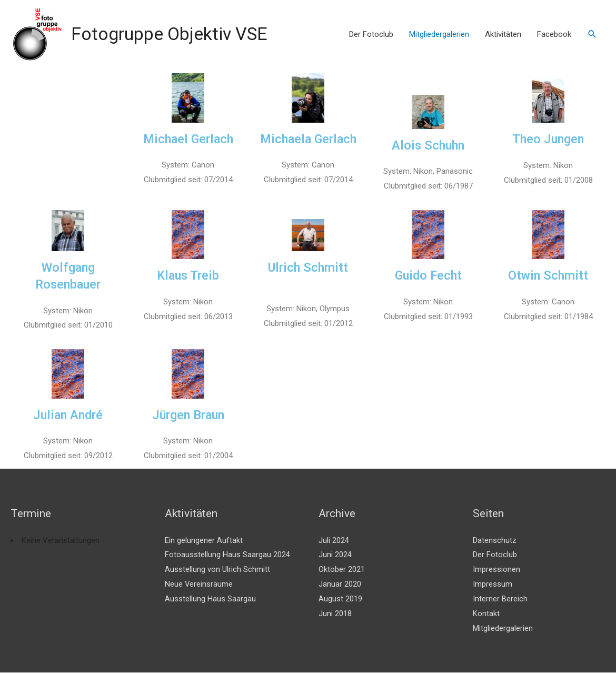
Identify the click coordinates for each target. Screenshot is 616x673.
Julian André (68, 415)
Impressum (493, 585)
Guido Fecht (428, 276)
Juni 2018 (335, 614)
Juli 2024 (334, 540)
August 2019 (340, 599)
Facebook (554, 34)
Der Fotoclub (371, 34)
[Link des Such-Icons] (592, 34)
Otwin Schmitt (548, 276)
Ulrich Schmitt (308, 268)
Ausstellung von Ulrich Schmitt (217, 570)
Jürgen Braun (188, 415)
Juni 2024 (335, 555)
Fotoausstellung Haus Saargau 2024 (227, 555)
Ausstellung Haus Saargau (210, 599)
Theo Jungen (548, 139)
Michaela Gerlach (308, 139)
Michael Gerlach (188, 139)
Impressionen (496, 570)
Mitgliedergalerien (439, 34)
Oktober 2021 (342, 570)
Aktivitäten (503, 34)
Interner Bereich (500, 599)
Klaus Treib (188, 276)
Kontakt (486, 614)
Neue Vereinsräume (199, 585)
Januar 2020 (340, 585)
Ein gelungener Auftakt (204, 540)
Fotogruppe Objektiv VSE (174, 34)
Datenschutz (495, 540)
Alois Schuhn (428, 145)
